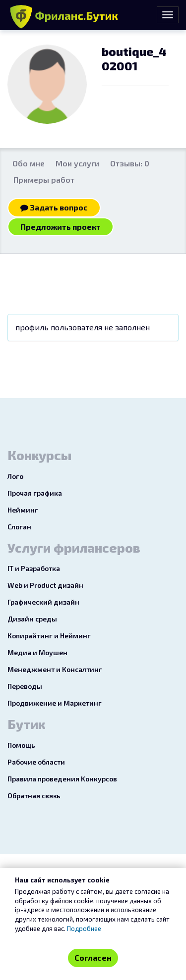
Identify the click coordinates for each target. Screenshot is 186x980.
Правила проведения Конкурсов (62, 779)
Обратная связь (34, 796)
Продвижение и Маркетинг (55, 703)
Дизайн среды (32, 619)
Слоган (19, 527)
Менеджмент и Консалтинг (55, 669)
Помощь (21, 745)
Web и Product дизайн (45, 585)
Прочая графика (35, 493)
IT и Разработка (34, 568)
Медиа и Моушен (37, 652)
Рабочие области (36, 762)
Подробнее (84, 928)
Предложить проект (61, 227)
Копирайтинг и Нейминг (49, 636)
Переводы (25, 686)
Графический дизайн (43, 602)
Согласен (93, 957)
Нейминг (23, 510)
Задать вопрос (54, 207)
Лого (15, 476)
